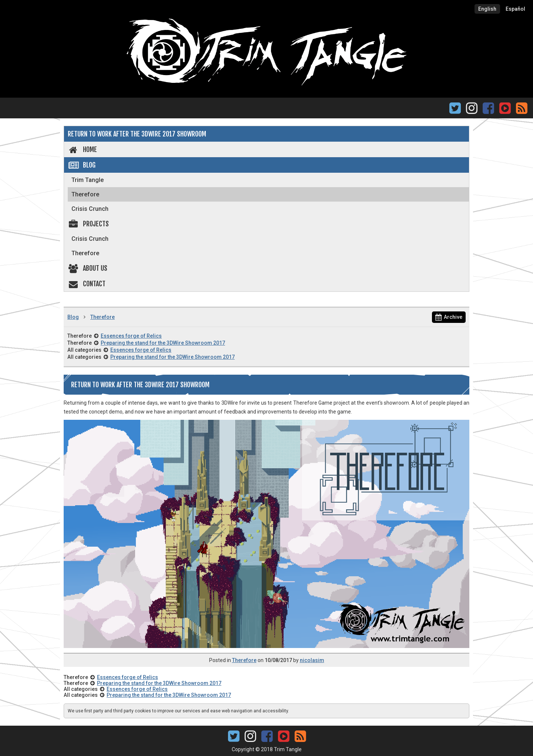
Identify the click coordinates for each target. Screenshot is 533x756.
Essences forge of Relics (131, 336)
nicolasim (312, 660)
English (487, 9)
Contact (87, 284)
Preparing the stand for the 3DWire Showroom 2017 (163, 343)
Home (82, 149)
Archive (449, 317)
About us (88, 268)
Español (515, 9)
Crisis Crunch (90, 209)
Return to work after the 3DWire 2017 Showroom (137, 134)
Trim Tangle (88, 180)
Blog (82, 165)
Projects (88, 224)
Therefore (85, 194)
